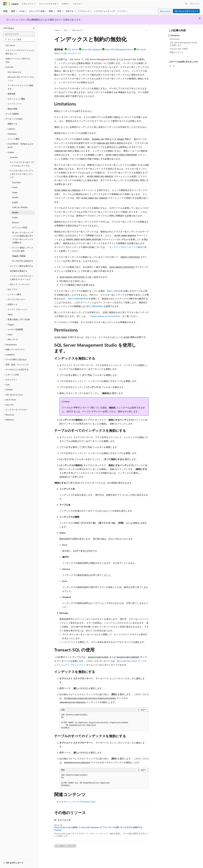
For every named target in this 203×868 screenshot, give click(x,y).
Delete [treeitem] (15, 192)
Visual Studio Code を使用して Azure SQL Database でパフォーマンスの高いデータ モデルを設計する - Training (99, 829)
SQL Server (77, 30)
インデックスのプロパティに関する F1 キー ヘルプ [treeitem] (21, 278)
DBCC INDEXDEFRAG (78, 299)
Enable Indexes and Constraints (105, 316)
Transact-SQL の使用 (179, 49)
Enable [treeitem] (15, 217)
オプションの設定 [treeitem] (20, 227)
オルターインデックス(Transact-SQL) (78, 802)
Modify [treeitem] (15, 197)
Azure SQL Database (91, 49)
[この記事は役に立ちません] (173, 66)
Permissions (175, 39)
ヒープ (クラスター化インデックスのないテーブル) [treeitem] (22, 164)
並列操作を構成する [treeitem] (19, 271)
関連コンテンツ (177, 52)
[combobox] (19, 34)
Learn (57, 30)
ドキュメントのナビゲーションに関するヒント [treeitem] (20, 52)
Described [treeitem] (16, 182)
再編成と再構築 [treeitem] (19, 256)
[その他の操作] (146, 30)
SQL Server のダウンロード (186, 11)
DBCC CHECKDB (115, 291)
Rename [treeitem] (15, 222)
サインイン (195, 4)
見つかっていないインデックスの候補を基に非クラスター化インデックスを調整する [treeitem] (23, 238)
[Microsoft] (5, 4)
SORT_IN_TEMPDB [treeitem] (20, 207)
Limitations (175, 35)
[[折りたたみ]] (34, 28)
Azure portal (165, 11)
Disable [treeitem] (15, 212)
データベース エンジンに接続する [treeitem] (20, 87)
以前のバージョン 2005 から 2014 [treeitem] (18, 60)
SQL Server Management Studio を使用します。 (184, 44)
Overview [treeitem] (14, 157)
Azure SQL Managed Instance (119, 49)
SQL (66, 30)
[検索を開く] (186, 4)
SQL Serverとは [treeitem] (14, 72)
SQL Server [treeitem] (10, 45)
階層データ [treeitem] (13, 124)
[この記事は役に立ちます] (170, 66)
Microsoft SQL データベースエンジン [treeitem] (21, 79)
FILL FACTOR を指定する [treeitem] (23, 261)
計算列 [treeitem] (15, 202)
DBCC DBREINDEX (94, 306)
